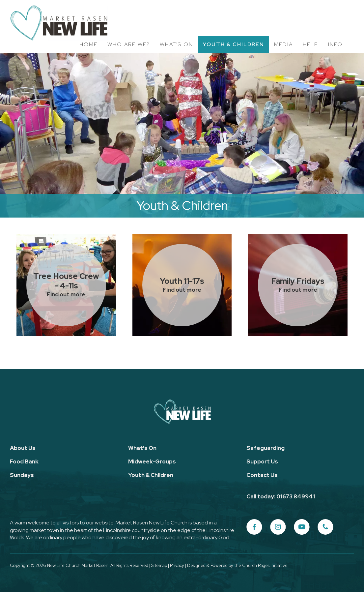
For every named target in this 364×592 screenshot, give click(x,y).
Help (310, 44)
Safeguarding (266, 448)
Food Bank (24, 461)
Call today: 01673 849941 (281, 496)
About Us (23, 448)
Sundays (22, 475)
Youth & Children (234, 44)
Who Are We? (129, 44)
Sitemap (159, 565)
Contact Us (262, 475)
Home (88, 44)
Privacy (177, 565)
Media (283, 44)
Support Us (262, 461)
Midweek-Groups (152, 461)
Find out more (66, 294)
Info (335, 44)
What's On (176, 44)
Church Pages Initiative (265, 565)
